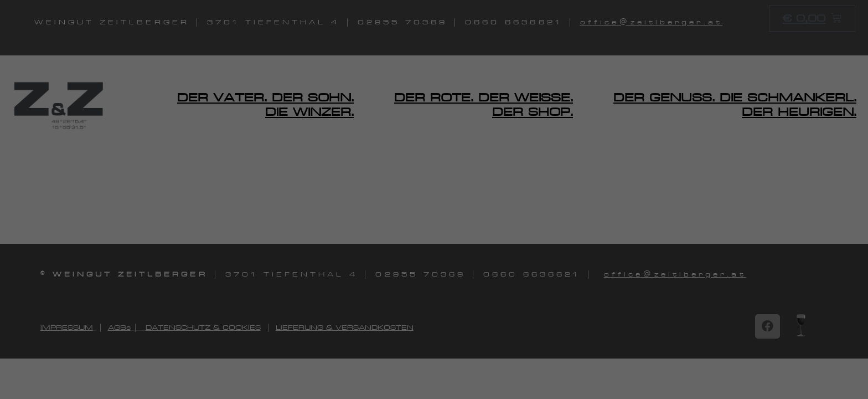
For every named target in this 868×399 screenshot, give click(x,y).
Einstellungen (348, 183)
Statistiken (471, 101)
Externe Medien (480, 225)
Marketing (471, 158)
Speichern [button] (540, 320)
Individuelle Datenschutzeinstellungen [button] (434, 385)
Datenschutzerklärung (337, 172)
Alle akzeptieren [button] (328, 320)
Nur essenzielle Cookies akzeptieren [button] (434, 353)
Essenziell (469, 45)
